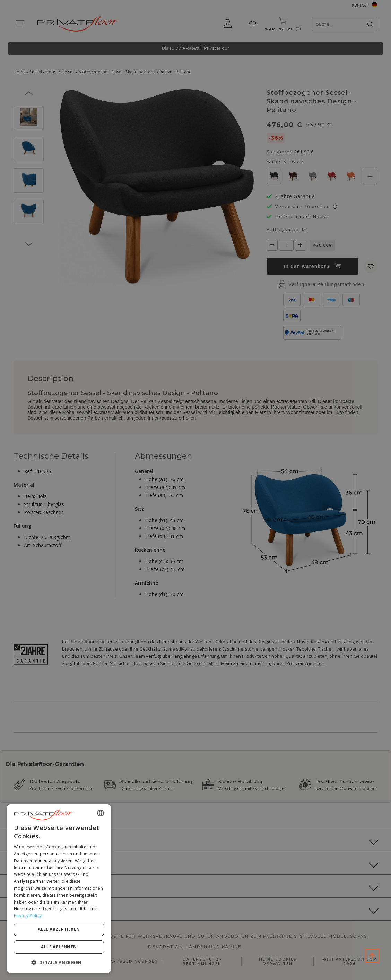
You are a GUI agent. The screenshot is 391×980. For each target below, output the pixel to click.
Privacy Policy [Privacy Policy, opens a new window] (28, 916)
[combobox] (101, 813)
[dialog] (59, 889)
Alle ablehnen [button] (59, 947)
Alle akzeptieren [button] (59, 929)
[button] (59, 962)
